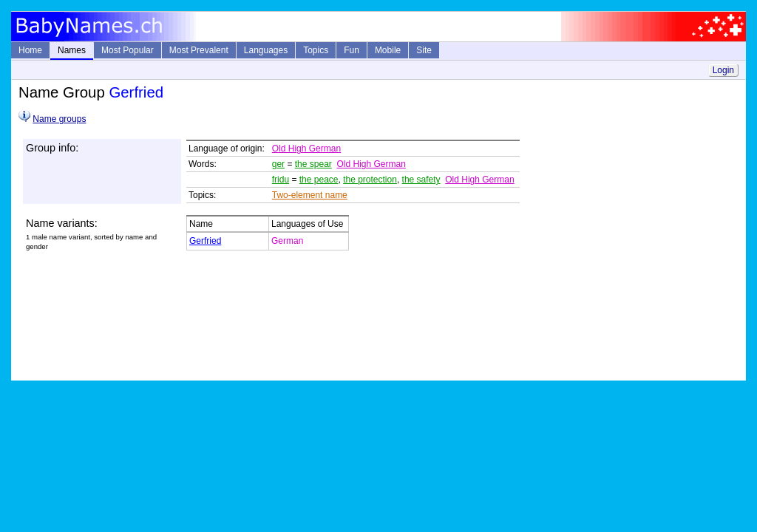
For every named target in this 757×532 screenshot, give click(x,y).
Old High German (306, 149)
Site (424, 50)
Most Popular (128, 50)
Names (72, 50)
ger (278, 164)
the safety (421, 180)
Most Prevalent (199, 50)
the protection (370, 180)
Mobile (388, 50)
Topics (316, 50)
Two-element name (310, 195)
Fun (352, 50)
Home (30, 50)
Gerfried (205, 241)
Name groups (59, 119)
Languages (266, 50)
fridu (281, 180)
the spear (313, 164)
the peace (319, 180)
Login (723, 70)
